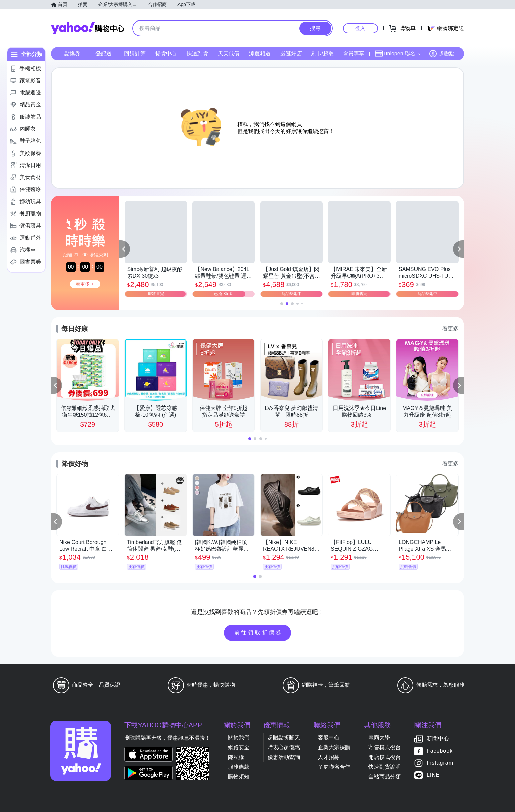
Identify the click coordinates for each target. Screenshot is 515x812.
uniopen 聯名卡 (398, 54)
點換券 (72, 54)
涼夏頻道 (260, 54)
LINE (433, 775)
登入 (360, 28)
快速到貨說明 (385, 767)
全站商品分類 (385, 777)
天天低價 (229, 54)
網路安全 (239, 747)
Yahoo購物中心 (88, 28)
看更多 (450, 328)
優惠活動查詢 (284, 757)
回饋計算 (135, 54)
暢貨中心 (166, 54)
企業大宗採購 (334, 747)
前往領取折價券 (259, 632)
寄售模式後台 (385, 747)
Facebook (440, 751)
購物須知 (239, 777)
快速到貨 (197, 54)
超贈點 (442, 54)
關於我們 (239, 738)
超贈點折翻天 (284, 738)
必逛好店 (291, 54)
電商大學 (379, 738)
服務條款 (239, 767)
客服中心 (329, 738)
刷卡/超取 (322, 54)
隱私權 (236, 757)
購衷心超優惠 (284, 747)
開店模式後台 (385, 757)
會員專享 (354, 54)
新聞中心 (438, 739)
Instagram (440, 763)
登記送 (104, 54)
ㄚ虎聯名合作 (334, 767)
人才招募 (329, 757)
